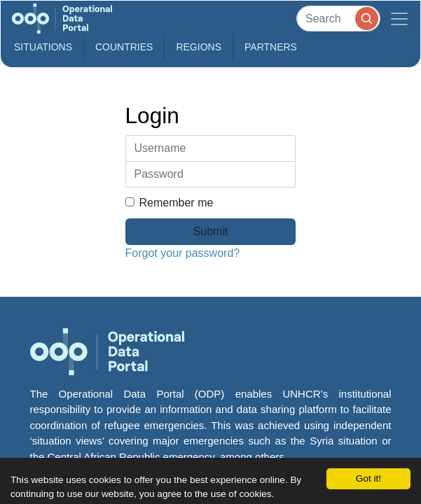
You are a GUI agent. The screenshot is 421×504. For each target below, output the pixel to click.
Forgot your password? (183, 253)
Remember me (170, 203)
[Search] (338, 19)
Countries (124, 47)
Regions (199, 47)
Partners (271, 47)
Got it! (368, 478)
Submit (211, 231)
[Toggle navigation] (399, 19)
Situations (43, 47)
